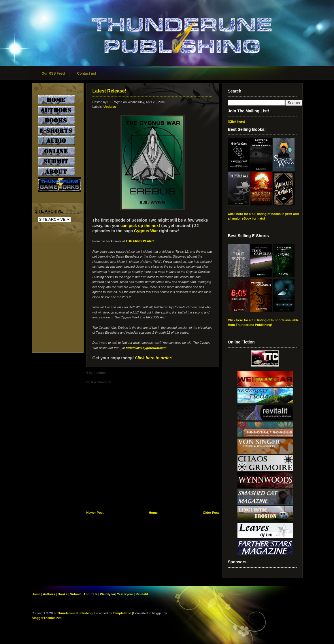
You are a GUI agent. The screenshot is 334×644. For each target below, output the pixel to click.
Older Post (211, 513)
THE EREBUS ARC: (140, 241)
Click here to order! (153, 358)
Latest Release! (109, 91)
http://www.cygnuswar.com (146, 348)
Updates (110, 107)
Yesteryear (125, 594)
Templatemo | (123, 613)
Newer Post (95, 513)
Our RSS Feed (53, 73)
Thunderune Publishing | (76, 613)
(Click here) (237, 122)
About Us (90, 594)
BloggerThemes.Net (47, 618)
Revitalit (142, 594)
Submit (76, 594)
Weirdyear (108, 594)
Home (153, 513)
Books (63, 594)
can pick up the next (140, 226)
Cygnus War (146, 231)
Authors (49, 594)
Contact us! (87, 73)
